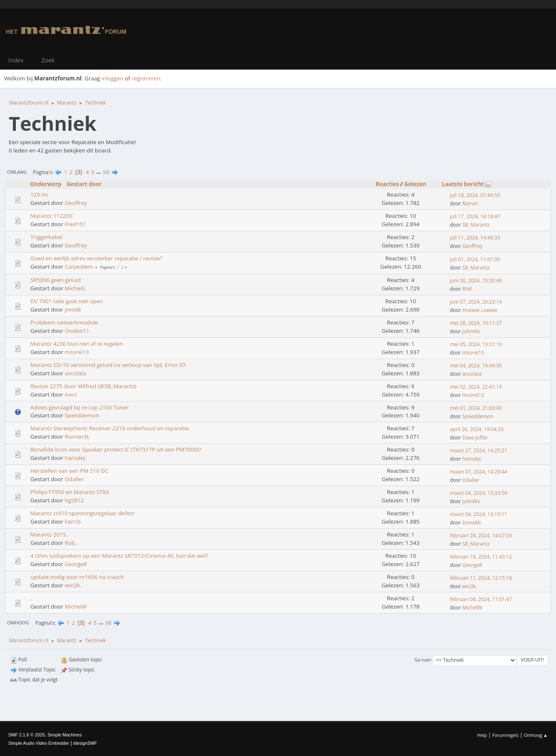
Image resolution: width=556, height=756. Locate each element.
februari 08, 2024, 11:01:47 (481, 599)
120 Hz (39, 195)
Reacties (387, 184)
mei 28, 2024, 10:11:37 (476, 323)
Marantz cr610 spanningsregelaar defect (82, 513)
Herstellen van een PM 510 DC (69, 471)
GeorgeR (76, 564)
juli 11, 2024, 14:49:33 (475, 238)
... (99, 172)
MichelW (76, 606)
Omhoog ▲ (536, 735)
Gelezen (415, 184)
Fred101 (75, 224)
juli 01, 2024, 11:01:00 (475, 259)
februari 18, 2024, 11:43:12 (481, 557)
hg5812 (74, 500)
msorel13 (77, 352)
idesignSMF (85, 743)
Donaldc (472, 523)
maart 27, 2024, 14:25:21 (479, 450)
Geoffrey (76, 203)
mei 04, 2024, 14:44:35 (476, 366)
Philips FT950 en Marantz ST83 (70, 492)
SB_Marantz (476, 225)
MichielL (75, 288)
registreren (146, 78)
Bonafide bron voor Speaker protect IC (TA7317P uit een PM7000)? (116, 449)
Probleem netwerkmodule (64, 322)
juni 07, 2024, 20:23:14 (476, 302)
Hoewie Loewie (480, 310)
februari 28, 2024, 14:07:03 (481, 535)
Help (482, 735)
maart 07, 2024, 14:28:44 (479, 472)
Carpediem (79, 267)
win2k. (73, 585)
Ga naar (423, 660)
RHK (467, 289)
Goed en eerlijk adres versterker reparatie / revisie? (96, 258)
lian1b (72, 521)
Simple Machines (65, 735)
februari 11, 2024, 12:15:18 (481, 578)
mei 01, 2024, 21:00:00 (476, 408)
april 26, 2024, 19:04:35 (477, 429)
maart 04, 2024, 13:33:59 (479, 493)
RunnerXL (77, 437)
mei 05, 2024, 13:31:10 (476, 344)
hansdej (75, 458)
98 (106, 172)
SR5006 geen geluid (56, 280)
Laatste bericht (467, 184)
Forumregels (505, 735)
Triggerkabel (46, 237)
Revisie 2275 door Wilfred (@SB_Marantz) (83, 386)
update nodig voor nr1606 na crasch (77, 577)
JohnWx (471, 331)
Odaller (74, 479)
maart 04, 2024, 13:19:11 (479, 514)
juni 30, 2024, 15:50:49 (476, 281)
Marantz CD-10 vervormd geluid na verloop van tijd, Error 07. (109, 365)
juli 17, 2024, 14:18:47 (475, 216)
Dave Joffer (475, 438)
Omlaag (17, 172)
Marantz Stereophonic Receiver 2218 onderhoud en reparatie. (110, 428)
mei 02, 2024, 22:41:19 (476, 387)
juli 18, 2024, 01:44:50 (475, 195)
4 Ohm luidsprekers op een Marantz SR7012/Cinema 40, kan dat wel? (119, 556)
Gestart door (84, 184)
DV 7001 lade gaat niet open (67, 301)
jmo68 (73, 309)
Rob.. (71, 543)
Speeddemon (82, 415)
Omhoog (18, 623)
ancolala (75, 373)
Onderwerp (46, 184)
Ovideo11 (77, 331)
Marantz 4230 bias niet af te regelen (77, 344)
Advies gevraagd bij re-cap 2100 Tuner (79, 407)
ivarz (71, 394)
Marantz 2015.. (50, 534)
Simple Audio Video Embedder (39, 743)
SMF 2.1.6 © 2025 (27, 735)
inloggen (113, 78)
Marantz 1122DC (52, 216)
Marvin (470, 203)
